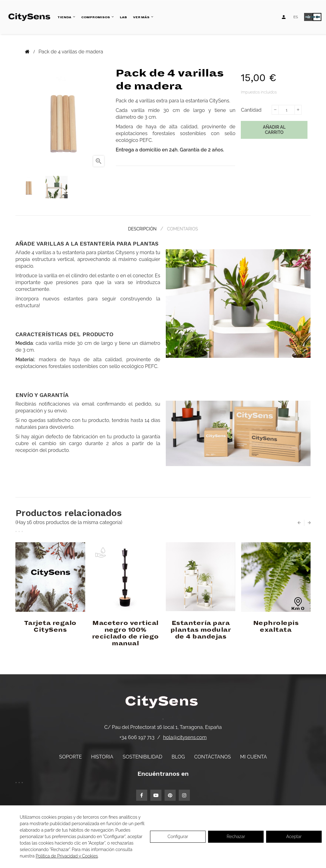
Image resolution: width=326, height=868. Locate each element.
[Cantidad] (286, 110)
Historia (102, 756)
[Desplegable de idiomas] (296, 17)
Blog (178, 756)
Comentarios (183, 229)
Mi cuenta (254, 756)
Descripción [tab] (142, 229)
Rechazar (236, 837)
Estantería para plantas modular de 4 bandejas (201, 629)
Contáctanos (213, 756)
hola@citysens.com (185, 737)
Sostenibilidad (142, 756)
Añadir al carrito (274, 130)
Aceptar (294, 837)
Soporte (70, 756)
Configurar (178, 837)
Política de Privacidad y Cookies (67, 856)
